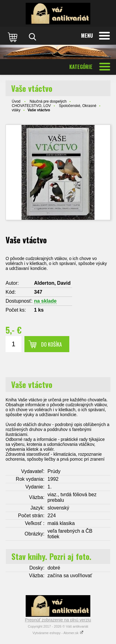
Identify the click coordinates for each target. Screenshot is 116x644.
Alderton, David (52, 283)
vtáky (16, 110)
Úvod (16, 101)
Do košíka (52, 344)
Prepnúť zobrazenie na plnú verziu (58, 620)
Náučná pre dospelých (48, 101)
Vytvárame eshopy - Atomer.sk (58, 633)
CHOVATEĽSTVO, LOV (31, 106)
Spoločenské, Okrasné (78, 106)
